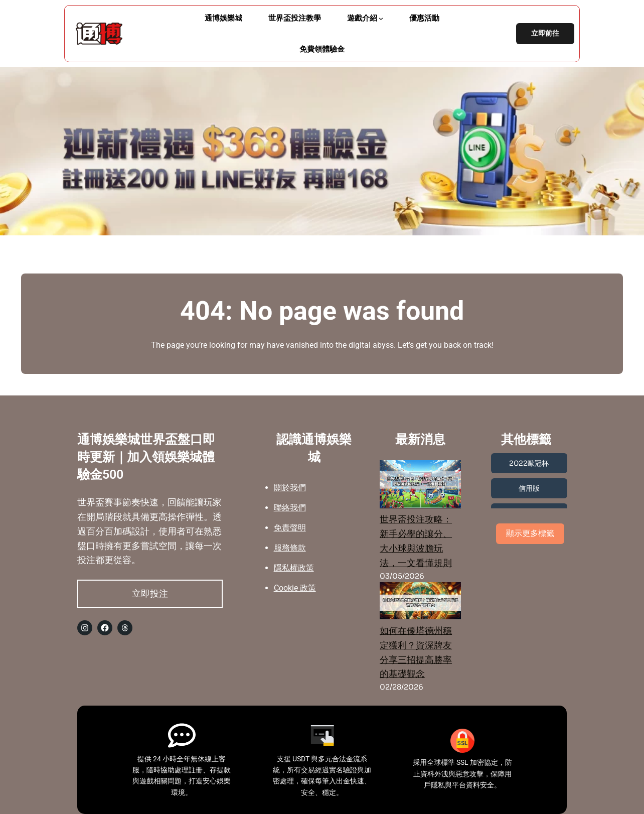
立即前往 (545, 33)
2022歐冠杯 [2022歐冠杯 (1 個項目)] (529, 463)
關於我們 (290, 488)
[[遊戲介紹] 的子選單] (381, 18)
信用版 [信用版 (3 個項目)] (529, 488)
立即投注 (150, 593)
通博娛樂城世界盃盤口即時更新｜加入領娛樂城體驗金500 (146, 457)
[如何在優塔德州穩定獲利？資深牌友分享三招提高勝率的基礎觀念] (420, 603)
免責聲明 (290, 528)
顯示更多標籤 (530, 533)
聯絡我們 (290, 508)
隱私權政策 (294, 568)
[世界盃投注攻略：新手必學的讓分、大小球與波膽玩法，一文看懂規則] (420, 486)
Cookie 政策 (295, 588)
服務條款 (290, 548)
